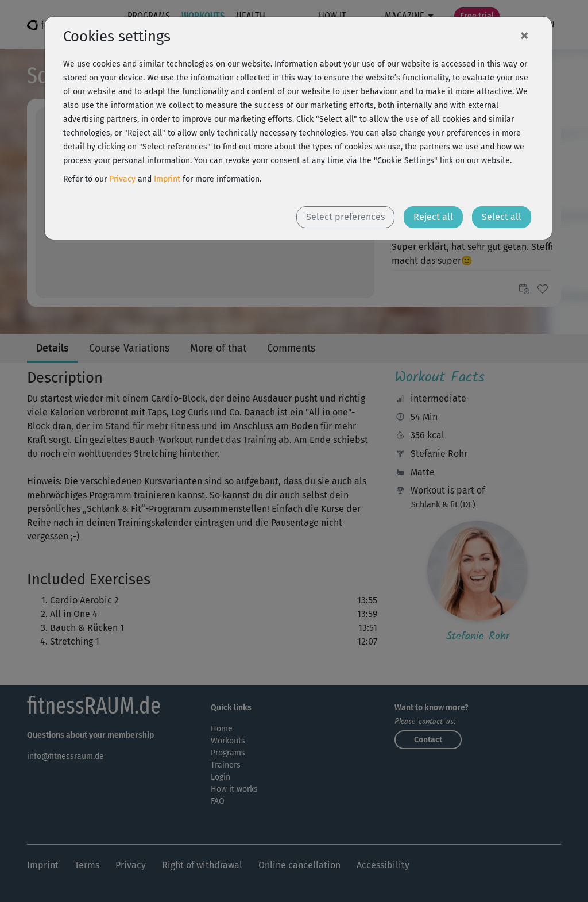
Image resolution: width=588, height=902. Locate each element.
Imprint (167, 179)
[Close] (524, 35)
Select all (502, 217)
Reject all (433, 217)
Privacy (122, 179)
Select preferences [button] (345, 217)
